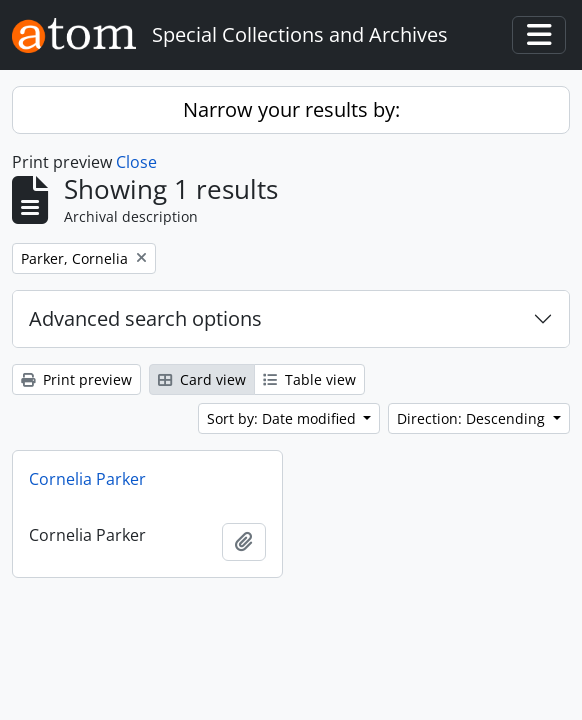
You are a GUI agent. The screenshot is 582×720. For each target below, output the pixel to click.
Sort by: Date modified (283, 418)
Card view (202, 379)
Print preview (76, 379)
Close (136, 162)
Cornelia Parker (87, 479)
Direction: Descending (473, 418)
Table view (309, 379)
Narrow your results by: (291, 109)
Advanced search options (145, 318)
